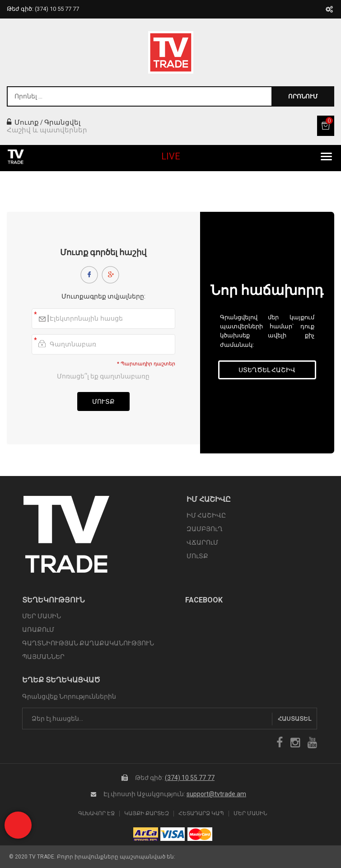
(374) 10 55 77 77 (190, 778)
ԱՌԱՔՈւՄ (38, 630)
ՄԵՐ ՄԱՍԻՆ (42, 616)
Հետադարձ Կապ (201, 814)
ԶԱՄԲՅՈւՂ (205, 529)
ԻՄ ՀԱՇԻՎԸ (206, 515)
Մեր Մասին (250, 814)
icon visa (173, 834)
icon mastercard (200, 834)
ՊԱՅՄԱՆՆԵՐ (43, 657)
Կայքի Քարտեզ (147, 814)
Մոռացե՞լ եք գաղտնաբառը (103, 376)
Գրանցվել (62, 122)
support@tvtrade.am (216, 794)
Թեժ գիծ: (43, 9)
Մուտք (23, 122)
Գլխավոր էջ (96, 814)
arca (146, 834)
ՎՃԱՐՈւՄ (202, 542)
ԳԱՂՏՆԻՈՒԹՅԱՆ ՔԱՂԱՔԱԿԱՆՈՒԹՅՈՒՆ (88, 643)
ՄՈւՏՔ (197, 556)
